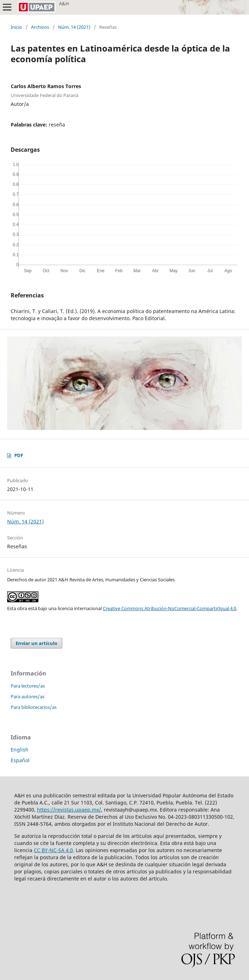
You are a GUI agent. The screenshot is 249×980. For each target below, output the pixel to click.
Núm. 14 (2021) (74, 27)
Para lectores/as (28, 686)
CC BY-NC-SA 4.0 (53, 850)
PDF (19, 455)
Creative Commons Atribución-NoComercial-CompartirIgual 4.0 (169, 608)
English (20, 750)
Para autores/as (28, 696)
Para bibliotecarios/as (34, 707)
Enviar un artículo (36, 643)
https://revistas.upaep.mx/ (69, 810)
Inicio (16, 27)
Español (20, 760)
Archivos (40, 27)
